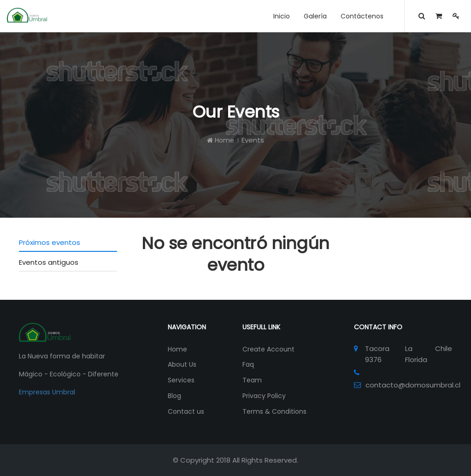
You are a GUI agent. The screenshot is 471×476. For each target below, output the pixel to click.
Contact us (186, 411)
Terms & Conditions (274, 411)
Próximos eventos (50, 242)
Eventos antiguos (49, 262)
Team (252, 380)
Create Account (268, 349)
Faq (248, 364)
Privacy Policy (264, 396)
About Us (182, 364)
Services (181, 380)
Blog (174, 396)
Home (221, 140)
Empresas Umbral (47, 392)
